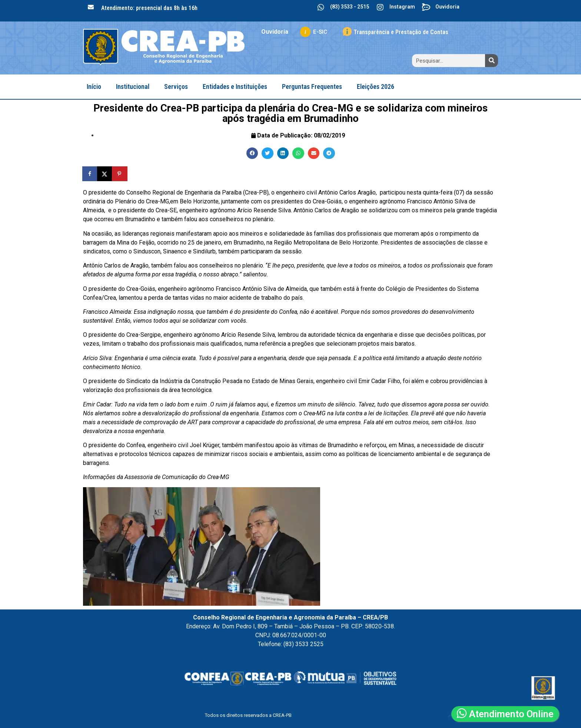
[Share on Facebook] (90, 174)
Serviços (176, 87)
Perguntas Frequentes (312, 87)
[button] (252, 153)
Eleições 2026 (376, 87)
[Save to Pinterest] (120, 174)
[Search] (492, 61)
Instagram (402, 7)
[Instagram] (380, 7)
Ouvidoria (447, 7)
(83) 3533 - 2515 (350, 7)
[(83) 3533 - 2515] (321, 7)
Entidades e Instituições (235, 87)
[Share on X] (105, 174)
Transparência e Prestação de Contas (401, 32)
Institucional (133, 87)
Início (94, 87)
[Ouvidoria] (426, 7)
